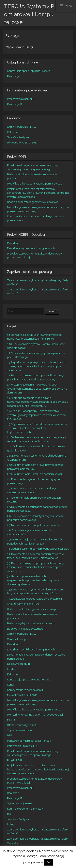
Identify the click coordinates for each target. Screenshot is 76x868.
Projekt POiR (15, 760)
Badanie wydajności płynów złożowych (31, 623)
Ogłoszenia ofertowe (19, 730)
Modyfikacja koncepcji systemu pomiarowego (35, 184)
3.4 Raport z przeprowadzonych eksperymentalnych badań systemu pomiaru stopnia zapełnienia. (34, 580)
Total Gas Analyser (18, 137)
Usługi (11, 824)
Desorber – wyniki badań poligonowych (31, 248)
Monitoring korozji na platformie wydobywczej (35, 715)
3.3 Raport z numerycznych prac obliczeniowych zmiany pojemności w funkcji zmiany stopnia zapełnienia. (37, 567)
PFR (10, 735)
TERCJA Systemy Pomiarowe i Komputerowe (29, 14)
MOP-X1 (12, 720)
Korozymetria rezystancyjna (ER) (27, 690)
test (9, 814)
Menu (68, 6)
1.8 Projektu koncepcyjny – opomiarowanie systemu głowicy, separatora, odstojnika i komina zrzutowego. (36, 415)
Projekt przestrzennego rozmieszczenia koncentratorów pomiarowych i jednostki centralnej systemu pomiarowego (38, 193)
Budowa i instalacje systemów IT (27, 629)
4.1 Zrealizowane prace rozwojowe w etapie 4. (35, 599)
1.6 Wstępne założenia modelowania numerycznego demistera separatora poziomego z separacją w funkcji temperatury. (38, 402)
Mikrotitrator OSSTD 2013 (22, 143)
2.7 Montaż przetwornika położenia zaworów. (34, 525)
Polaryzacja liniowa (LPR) (22, 746)
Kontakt (12, 685)
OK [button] (49, 862)
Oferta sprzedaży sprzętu (22, 725)
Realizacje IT (15, 104)
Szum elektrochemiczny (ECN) (26, 809)
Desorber (13, 243)
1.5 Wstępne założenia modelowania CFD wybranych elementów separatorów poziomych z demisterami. (37, 389)
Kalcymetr (13, 132)
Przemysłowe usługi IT (21, 99)
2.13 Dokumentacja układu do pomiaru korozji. (35, 474)
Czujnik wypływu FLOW (22, 127)
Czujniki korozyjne (18, 639)
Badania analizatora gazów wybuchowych (33, 202)
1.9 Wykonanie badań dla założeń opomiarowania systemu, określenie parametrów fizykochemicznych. (37, 428)
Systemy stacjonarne (20, 803)
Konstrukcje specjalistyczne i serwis (28, 71)
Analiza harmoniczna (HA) (23, 604)
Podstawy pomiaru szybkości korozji (29, 741)
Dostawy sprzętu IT (19, 664)
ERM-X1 (12, 669)
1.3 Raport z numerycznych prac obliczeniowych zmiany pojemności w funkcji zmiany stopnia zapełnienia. (37, 366)
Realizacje (13, 76)
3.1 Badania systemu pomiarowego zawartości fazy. (38, 549)
